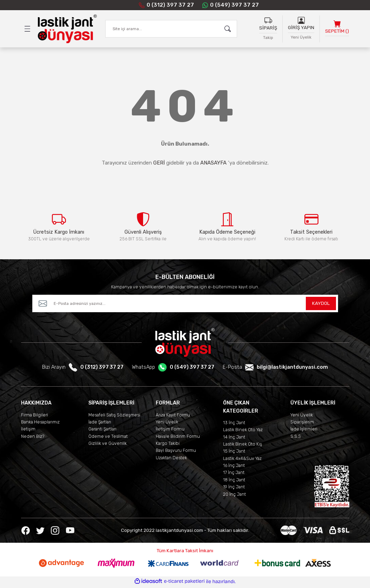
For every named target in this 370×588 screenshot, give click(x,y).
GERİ (159, 163)
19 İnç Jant (234, 489)
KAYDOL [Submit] (321, 305)
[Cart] (337, 29)
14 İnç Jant (234, 439)
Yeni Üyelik (167, 424)
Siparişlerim (302, 424)
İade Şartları (100, 424)
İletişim (28, 431)
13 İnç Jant (234, 424)
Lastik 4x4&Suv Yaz (242, 460)
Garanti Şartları (102, 431)
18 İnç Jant (234, 482)
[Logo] (67, 29)
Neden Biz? (33, 438)
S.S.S (296, 438)
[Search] (171, 29)
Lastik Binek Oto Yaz (243, 431)
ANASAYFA (213, 163)
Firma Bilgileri (35, 417)
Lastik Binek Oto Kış (243, 446)
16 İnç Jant (234, 467)
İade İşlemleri (304, 431)
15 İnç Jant (234, 453)
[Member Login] (301, 20)
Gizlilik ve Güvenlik (107, 445)
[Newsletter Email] (185, 305)
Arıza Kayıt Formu (173, 417)
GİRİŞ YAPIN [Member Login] (301, 28)
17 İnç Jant (234, 474)
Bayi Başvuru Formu (176, 452)
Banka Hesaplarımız (40, 424)
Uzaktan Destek (171, 459)
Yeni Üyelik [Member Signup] (301, 37)
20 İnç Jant (234, 496)
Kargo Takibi (168, 445)
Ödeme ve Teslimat (108, 438)
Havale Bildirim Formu (178, 438)
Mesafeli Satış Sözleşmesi (114, 417)
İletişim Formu (170, 431)
